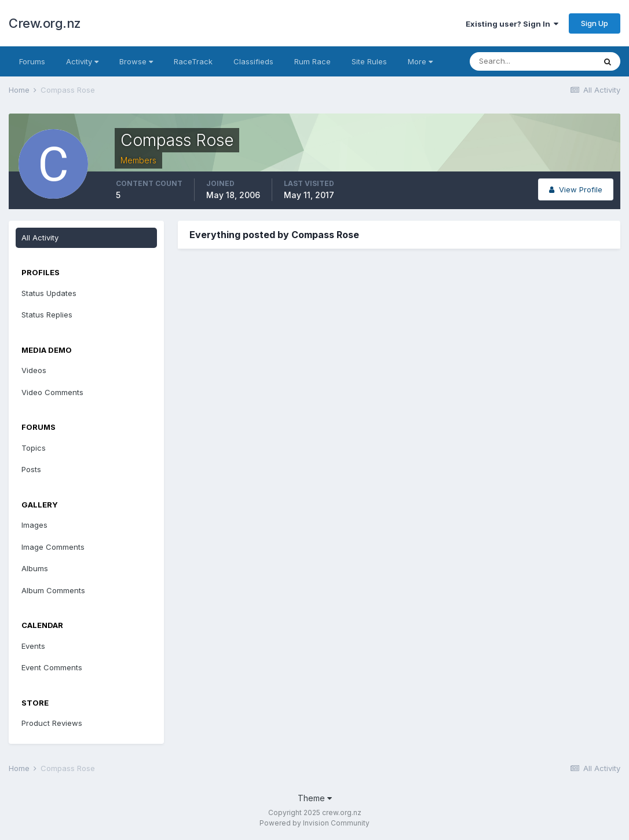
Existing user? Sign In (512, 24)
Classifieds (253, 61)
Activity (82, 61)
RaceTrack (193, 61)
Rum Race (312, 61)
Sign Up (595, 23)
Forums (32, 61)
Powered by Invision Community (314, 823)
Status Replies (47, 315)
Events (33, 646)
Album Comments (53, 590)
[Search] (532, 61)
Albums (35, 568)
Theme (315, 798)
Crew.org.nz (45, 23)
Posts (31, 469)
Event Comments (52, 667)
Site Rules (369, 61)
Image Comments (53, 547)
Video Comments (52, 392)
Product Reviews (52, 723)
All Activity (40, 238)
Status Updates (49, 293)
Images (34, 525)
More (420, 61)
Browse (136, 61)
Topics (34, 448)
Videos (34, 370)
